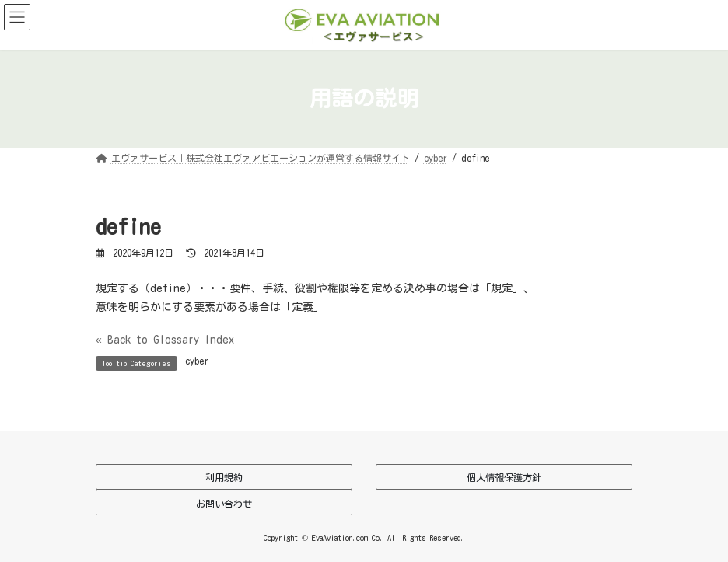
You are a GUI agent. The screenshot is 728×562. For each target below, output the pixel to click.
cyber (197, 361)
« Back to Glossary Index (165, 340)
